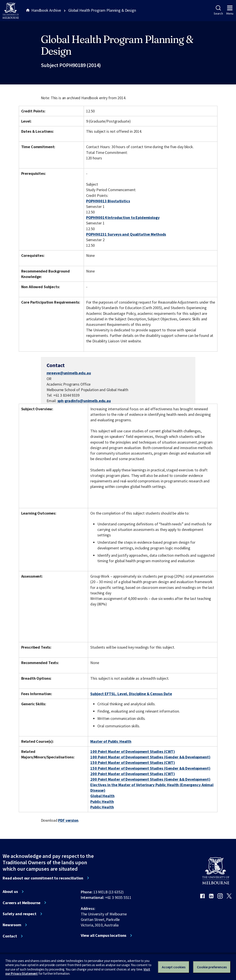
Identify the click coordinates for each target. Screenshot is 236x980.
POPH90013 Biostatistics (108, 201)
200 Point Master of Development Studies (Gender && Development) (150, 779)
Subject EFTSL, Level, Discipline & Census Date (131, 694)
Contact (10, 936)
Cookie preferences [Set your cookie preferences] (212, 967)
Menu (230, 10)
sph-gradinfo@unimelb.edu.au (84, 401)
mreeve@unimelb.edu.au (69, 373)
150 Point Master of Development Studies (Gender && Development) (150, 768)
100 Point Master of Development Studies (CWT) (133, 751)
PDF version (68, 820)
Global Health (102, 796)
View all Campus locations (104, 935)
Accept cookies (174, 967)
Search (218, 10)
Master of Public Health (111, 741)
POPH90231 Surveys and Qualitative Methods (126, 234)
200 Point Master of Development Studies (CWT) (133, 774)
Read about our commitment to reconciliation (43, 878)
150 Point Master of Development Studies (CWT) (133, 763)
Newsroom (12, 925)
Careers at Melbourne (22, 903)
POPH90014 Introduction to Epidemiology (123, 217)
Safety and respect (20, 914)
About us (10, 892)
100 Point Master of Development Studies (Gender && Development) (150, 757)
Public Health (102, 802)
